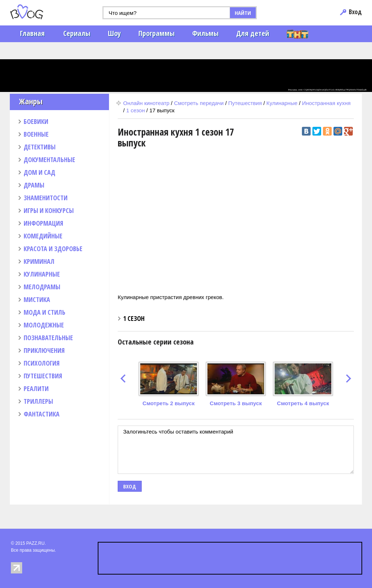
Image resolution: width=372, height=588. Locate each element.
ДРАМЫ (34, 185)
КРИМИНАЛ (39, 261)
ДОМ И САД (39, 172)
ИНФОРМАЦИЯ (43, 223)
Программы (157, 33)
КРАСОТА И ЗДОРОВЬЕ (53, 249)
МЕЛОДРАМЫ (42, 287)
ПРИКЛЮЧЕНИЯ (44, 350)
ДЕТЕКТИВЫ (40, 147)
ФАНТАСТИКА (42, 414)
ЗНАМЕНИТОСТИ (46, 198)
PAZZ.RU (35, 543)
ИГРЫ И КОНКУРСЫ (49, 210)
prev (123, 378)
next (349, 378)
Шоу (114, 33)
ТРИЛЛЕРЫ (38, 401)
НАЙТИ (243, 13)
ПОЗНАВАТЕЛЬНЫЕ (48, 338)
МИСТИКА (37, 299)
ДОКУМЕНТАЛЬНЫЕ (49, 160)
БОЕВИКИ (36, 121)
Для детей (253, 33)
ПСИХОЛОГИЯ (42, 363)
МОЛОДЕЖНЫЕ (44, 325)
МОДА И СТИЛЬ (45, 312)
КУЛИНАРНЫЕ (42, 274)
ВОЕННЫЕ (36, 134)
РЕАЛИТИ (36, 388)
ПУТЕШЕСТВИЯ (43, 376)
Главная (32, 33)
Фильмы (205, 33)
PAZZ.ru (38, 12)
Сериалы (77, 33)
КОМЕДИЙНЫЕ (43, 236)
